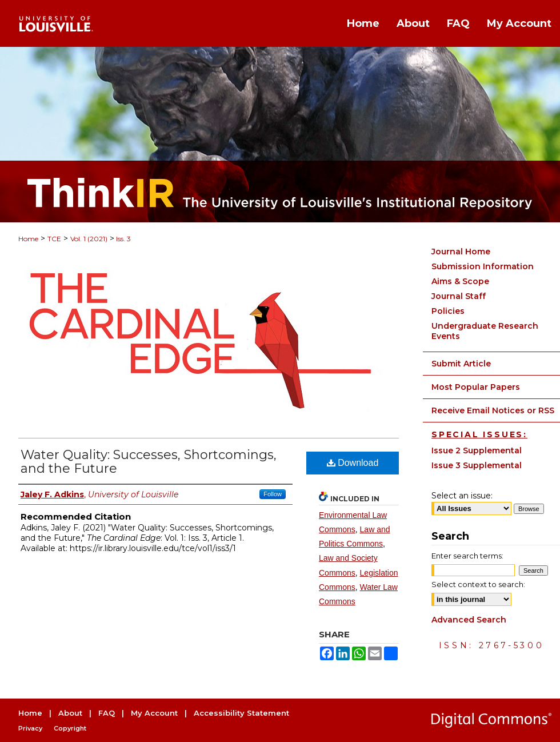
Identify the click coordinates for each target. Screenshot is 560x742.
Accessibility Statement (241, 713)
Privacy (30, 728)
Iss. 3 (123, 239)
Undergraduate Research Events (485, 331)
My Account (154, 713)
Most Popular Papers (476, 387)
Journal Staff (459, 296)
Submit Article (461, 364)
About (70, 713)
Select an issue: (462, 496)
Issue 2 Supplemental (477, 450)
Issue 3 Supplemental (477, 465)
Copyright (70, 728)
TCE (54, 239)
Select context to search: (478, 584)
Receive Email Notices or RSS (493, 410)
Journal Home (461, 252)
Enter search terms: (467, 556)
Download (353, 463)
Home (28, 239)
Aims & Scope (460, 281)
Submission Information (483, 266)
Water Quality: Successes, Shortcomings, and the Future (149, 462)
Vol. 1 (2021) (89, 239)
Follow (273, 494)
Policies (448, 311)
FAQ (107, 713)
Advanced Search (469, 620)
